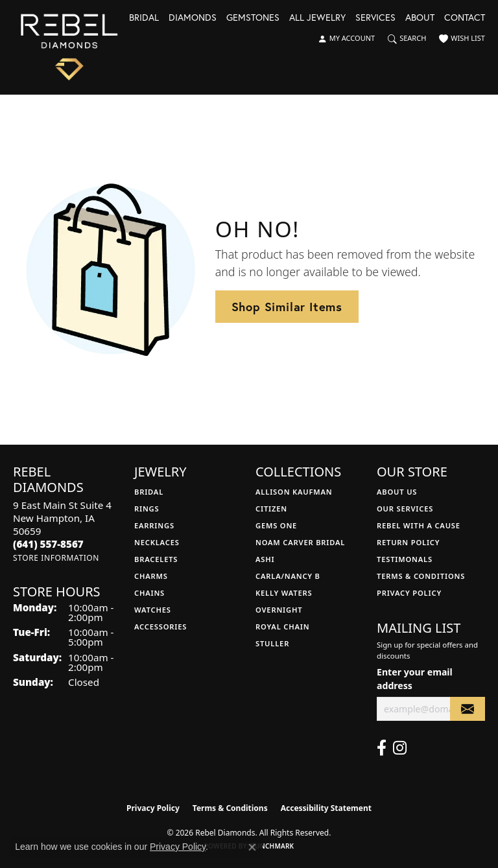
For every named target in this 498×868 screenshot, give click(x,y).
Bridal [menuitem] (149, 492)
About (420, 18)
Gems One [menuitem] (276, 525)
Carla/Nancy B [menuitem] (288, 576)
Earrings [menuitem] (154, 525)
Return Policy (408, 542)
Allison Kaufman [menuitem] (294, 492)
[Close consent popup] (252, 847)
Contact (465, 18)
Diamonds (193, 18)
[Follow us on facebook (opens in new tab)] (382, 748)
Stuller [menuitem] (272, 643)
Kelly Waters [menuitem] (284, 593)
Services (375, 18)
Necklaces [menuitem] (157, 542)
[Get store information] (56, 558)
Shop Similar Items (287, 307)
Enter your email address (415, 679)
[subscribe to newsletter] (468, 709)
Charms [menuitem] (151, 576)
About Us (397, 492)
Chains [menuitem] (149, 593)
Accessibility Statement (326, 808)
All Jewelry (317, 18)
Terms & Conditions (421, 576)
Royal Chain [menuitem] (282, 627)
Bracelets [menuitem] (156, 559)
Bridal (144, 18)
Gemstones (253, 18)
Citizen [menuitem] (271, 509)
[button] (346, 39)
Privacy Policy (409, 593)
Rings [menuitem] (147, 509)
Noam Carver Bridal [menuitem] (300, 542)
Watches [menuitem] (153, 610)
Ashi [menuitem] (265, 559)
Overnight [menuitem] (279, 610)
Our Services (405, 509)
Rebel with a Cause (419, 525)
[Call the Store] (48, 544)
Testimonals (405, 559)
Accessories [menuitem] (160, 627)
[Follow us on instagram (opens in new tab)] (400, 748)
